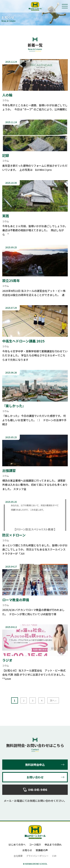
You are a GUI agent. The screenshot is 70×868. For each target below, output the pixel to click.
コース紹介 (35, 845)
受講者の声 (42, 850)
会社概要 (18, 856)
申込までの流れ (53, 845)
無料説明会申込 (35, 765)
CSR (54, 856)
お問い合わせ (35, 777)
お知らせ (27, 850)
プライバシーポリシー (37, 856)
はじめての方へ (17, 845)
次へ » (53, 700)
